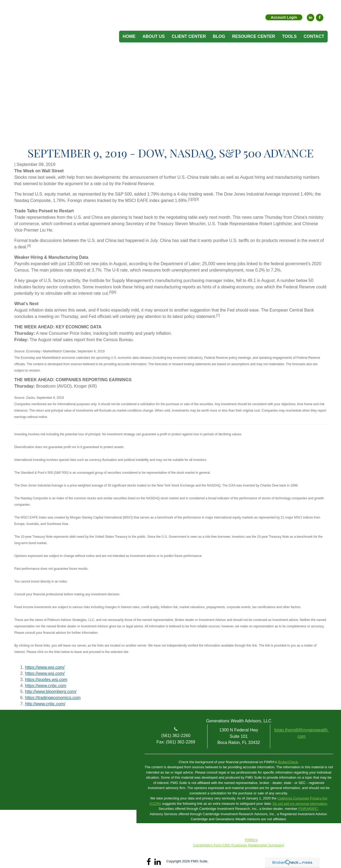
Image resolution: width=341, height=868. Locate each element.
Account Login (284, 17)
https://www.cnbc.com (46, 686)
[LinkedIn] (311, 18)
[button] (154, 37)
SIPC (314, 809)
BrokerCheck (288, 762)
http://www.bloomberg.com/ (51, 692)
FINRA (303, 809)
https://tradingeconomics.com (53, 698)
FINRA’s (251, 840)
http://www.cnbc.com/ (45, 704)
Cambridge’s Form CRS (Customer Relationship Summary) (239, 845)
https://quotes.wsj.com (46, 680)
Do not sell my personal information (300, 804)
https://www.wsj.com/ (45, 667)
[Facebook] (320, 18)
